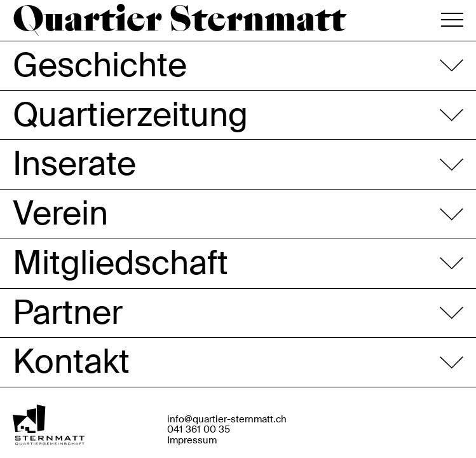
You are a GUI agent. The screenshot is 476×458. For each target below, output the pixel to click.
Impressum (192, 441)
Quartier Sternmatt (179, 21)
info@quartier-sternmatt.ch (227, 420)
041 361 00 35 (199, 430)
